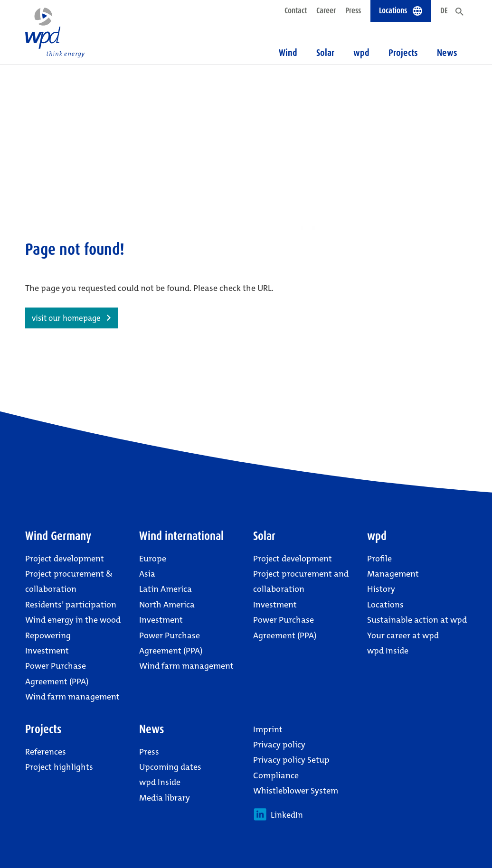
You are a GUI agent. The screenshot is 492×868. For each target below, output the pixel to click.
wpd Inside (388, 651)
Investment (47, 651)
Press (353, 10)
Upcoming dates (170, 767)
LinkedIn (278, 814)
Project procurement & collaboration (69, 581)
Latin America (166, 589)
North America (167, 605)
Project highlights (59, 767)
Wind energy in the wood (73, 620)
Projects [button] (403, 53)
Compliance (276, 775)
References (46, 752)
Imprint (268, 729)
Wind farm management (72, 697)
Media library (165, 798)
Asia (147, 574)
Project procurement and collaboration (301, 581)
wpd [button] (361, 53)
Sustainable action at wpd (417, 620)
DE (444, 10)
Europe (153, 559)
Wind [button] (288, 53)
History (381, 589)
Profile (379, 559)
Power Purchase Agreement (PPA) (57, 673)
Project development (65, 559)
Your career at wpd (403, 635)
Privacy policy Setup (291, 760)
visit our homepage (66, 318)
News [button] (447, 53)
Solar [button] (325, 53)
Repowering (48, 635)
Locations (385, 605)
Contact (296, 10)
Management (393, 574)
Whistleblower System (296, 791)
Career (326, 10)
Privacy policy (279, 745)
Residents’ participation (71, 605)
